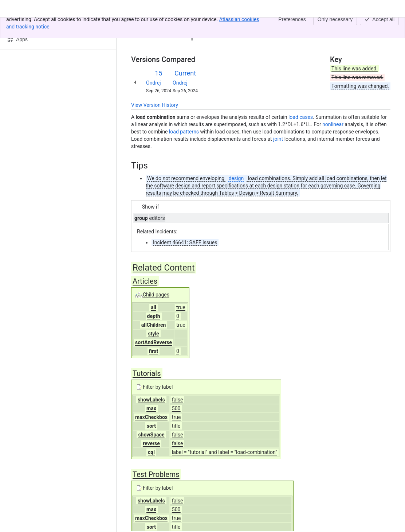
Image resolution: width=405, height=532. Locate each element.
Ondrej (154, 83)
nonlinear (333, 124)
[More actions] (384, 27)
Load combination (196, 25)
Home (162, 25)
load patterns (184, 132)
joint (278, 139)
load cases (301, 117)
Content (140, 25)
